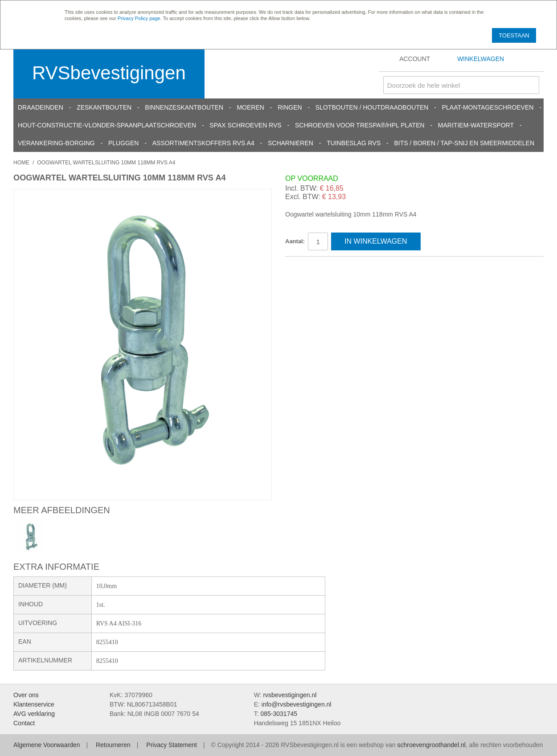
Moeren (250, 107)
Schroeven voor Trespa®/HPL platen (360, 125)
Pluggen (123, 143)
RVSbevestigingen (109, 73)
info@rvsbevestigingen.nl (297, 704)
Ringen (290, 107)
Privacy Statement (172, 745)
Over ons (26, 695)
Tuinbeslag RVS (354, 143)
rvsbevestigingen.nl (290, 695)
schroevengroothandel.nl (431, 745)
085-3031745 (279, 714)
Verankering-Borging (56, 143)
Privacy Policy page (139, 18)
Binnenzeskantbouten (184, 107)
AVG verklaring (34, 714)
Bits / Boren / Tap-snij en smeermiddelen (465, 143)
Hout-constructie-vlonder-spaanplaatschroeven (107, 125)
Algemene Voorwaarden (47, 745)
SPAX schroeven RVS (245, 125)
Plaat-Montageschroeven (488, 107)
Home (21, 163)
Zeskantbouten (104, 107)
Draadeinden (41, 107)
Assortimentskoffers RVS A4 (203, 143)
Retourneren (113, 745)
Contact (24, 723)
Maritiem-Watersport (476, 125)
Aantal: (295, 241)
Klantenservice (34, 704)
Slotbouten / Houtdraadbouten (372, 107)
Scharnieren (291, 143)
